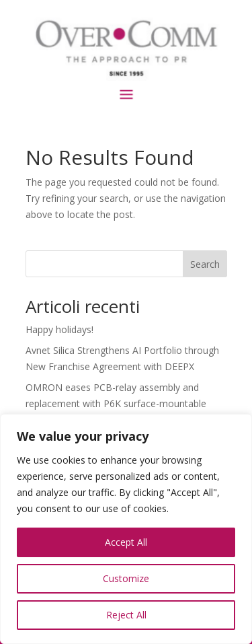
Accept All (126, 542)
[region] (126, 529)
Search (205, 264)
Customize (126, 578)
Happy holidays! (59, 329)
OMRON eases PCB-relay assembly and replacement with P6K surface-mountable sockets (116, 403)
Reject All (126, 615)
